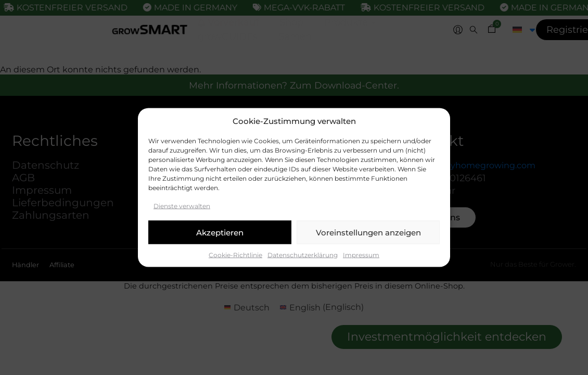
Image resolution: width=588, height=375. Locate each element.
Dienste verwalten (182, 206)
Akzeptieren (220, 232)
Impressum (361, 255)
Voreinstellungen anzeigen (368, 232)
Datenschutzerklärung (303, 255)
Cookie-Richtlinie (235, 255)
